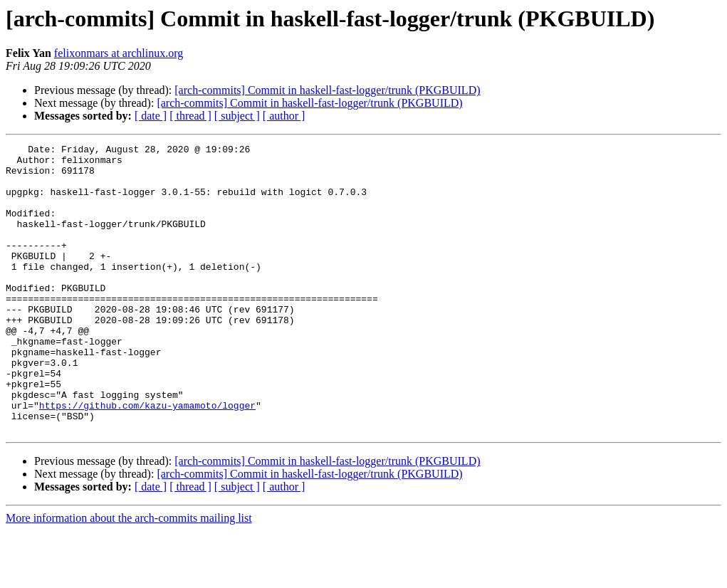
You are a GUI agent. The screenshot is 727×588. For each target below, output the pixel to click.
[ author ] (284, 116)
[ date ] (151, 116)
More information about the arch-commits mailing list (129, 576)
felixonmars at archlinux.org (119, 53)
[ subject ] (237, 116)
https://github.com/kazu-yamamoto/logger (147, 458)
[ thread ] (190, 116)
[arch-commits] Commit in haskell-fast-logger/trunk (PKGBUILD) (327, 90)
